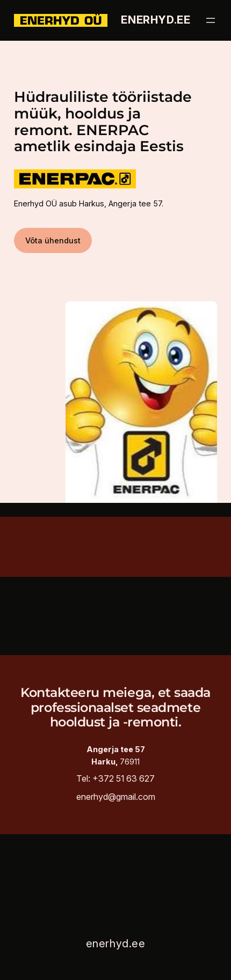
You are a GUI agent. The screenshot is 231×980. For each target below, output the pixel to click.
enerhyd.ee (156, 20)
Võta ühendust (53, 240)
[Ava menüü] (211, 20)
